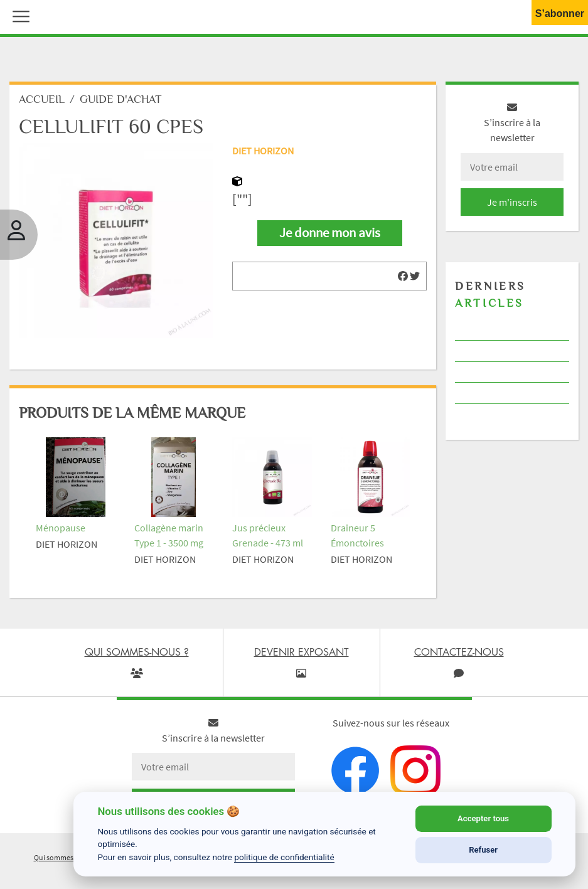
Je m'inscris (512, 202)
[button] (18, 15)
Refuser (483, 850)
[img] (403, 276)
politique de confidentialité (284, 857)
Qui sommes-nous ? (65, 857)
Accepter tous (483, 818)
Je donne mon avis (330, 233)
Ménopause (61, 528)
